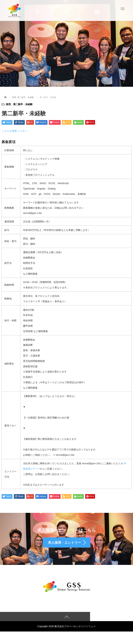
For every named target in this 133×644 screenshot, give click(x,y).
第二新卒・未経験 (23, 104)
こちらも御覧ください (15, 131)
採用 (8, 104)
